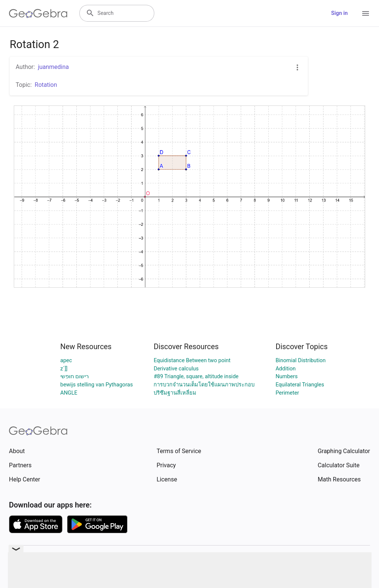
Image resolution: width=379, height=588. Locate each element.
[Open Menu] (366, 13)
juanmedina (53, 67)
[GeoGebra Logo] (38, 13)
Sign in (339, 13)
